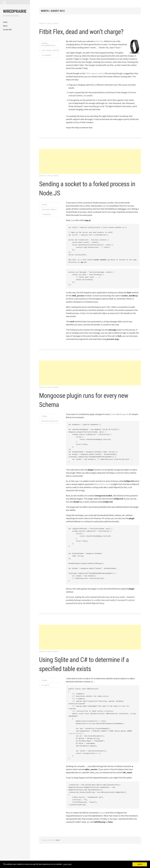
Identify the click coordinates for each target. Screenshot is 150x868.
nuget (102, 831)
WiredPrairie (15, 11)
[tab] (4, 3)
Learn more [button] (67, 864)
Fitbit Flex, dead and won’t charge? (80, 36)
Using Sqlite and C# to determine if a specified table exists (85, 677)
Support (56, 59)
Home (5, 22)
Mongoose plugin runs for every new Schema (89, 409)
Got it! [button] (140, 864)
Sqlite (47, 703)
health (49, 59)
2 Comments (46, 223)
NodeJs (54, 219)
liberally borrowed (103, 493)
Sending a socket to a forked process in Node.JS (84, 197)
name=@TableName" (76, 752)
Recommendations (49, 55)
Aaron (56, 23)
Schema (114, 423)
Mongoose (54, 430)
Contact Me (7, 30)
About (5, 26)
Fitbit (44, 59)
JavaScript (46, 219)
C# (43, 703)
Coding (44, 214)
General (45, 52)
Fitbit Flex (99, 50)
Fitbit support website (95, 82)
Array (58, 858)
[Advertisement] (90, 170)
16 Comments (47, 64)
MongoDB (45, 430)
